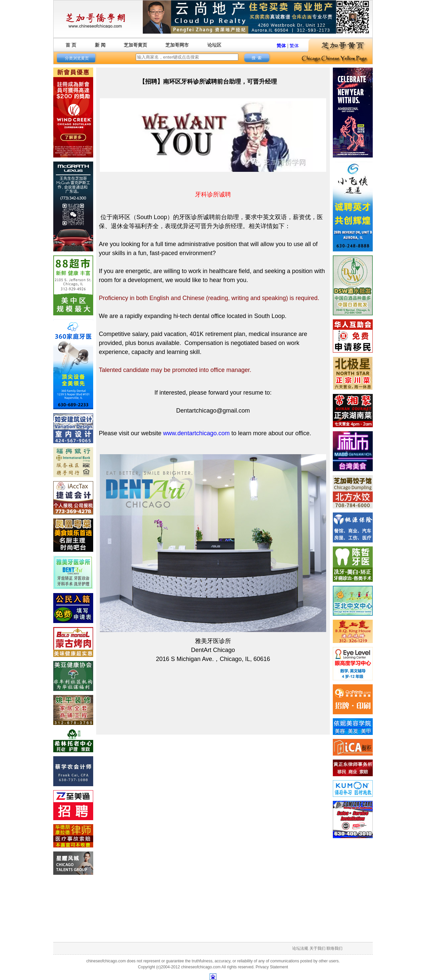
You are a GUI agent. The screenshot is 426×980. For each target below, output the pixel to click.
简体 (281, 46)
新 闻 (100, 45)
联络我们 (334, 948)
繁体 (294, 46)
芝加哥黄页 (135, 45)
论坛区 (214, 45)
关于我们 (318, 948)
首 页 (71, 45)
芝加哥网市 (177, 45)
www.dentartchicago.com (196, 433)
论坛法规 (300, 948)
